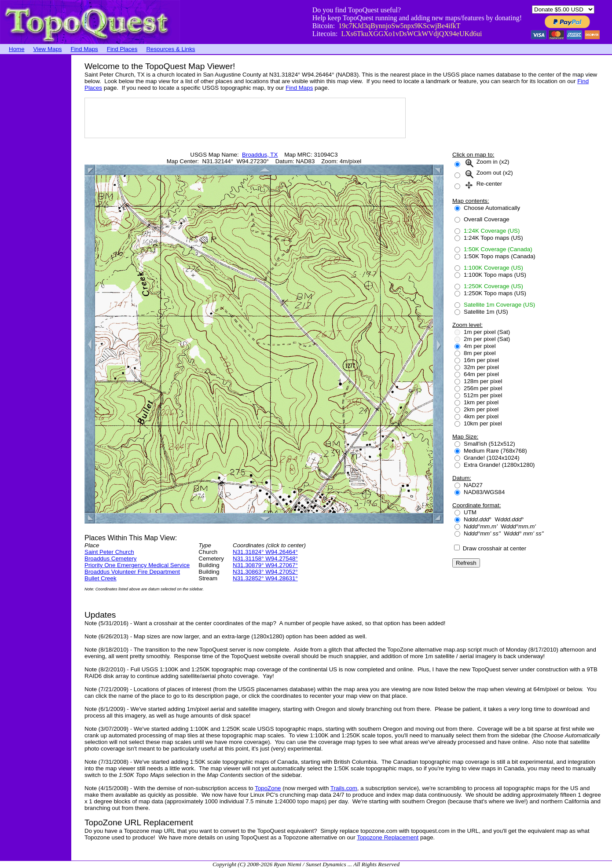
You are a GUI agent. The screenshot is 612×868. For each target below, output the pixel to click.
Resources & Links (170, 49)
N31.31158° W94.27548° (265, 559)
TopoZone (268, 788)
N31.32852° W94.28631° (265, 578)
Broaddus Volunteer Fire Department (132, 572)
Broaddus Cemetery (111, 559)
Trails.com (344, 788)
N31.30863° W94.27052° (265, 572)
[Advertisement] (35, 187)
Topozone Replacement (388, 837)
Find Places (122, 49)
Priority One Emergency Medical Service (137, 565)
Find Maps (84, 49)
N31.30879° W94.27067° (265, 565)
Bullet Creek (101, 578)
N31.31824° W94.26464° (265, 552)
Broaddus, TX (260, 155)
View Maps (48, 49)
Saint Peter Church (109, 552)
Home (17, 49)
